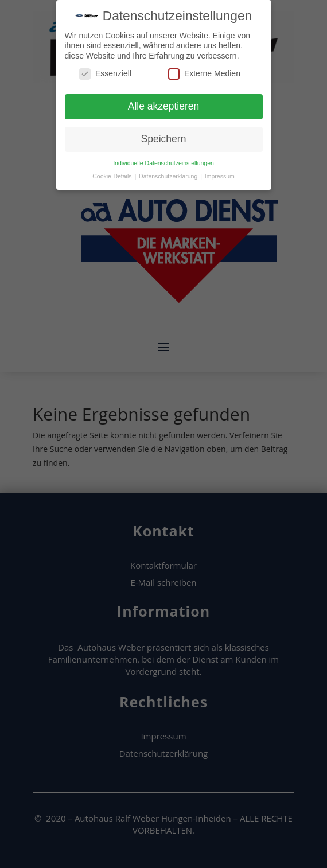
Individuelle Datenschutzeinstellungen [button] (163, 162)
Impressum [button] (220, 175)
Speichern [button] (164, 138)
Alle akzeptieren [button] (164, 106)
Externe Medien (204, 73)
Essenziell (105, 73)
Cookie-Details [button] (113, 175)
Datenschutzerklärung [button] (169, 175)
